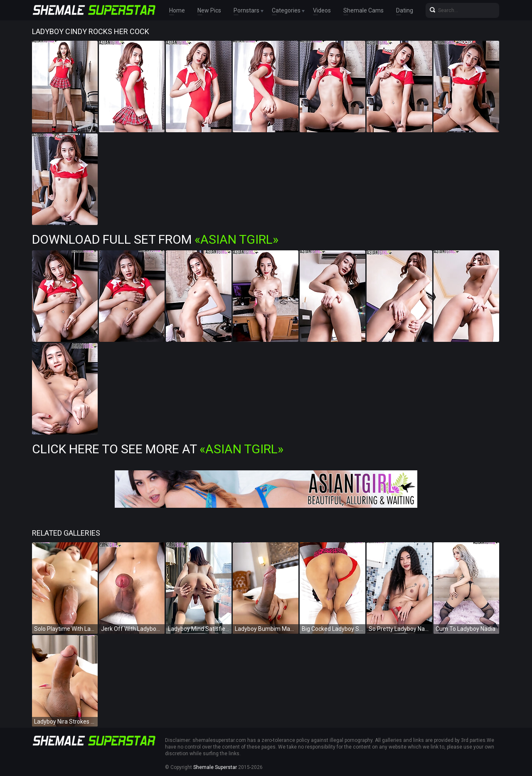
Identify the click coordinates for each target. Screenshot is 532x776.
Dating (405, 10)
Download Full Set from (155, 239)
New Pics (209, 10)
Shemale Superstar (215, 767)
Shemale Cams (363, 10)
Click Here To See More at (158, 449)
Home (177, 10)
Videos (322, 10)
